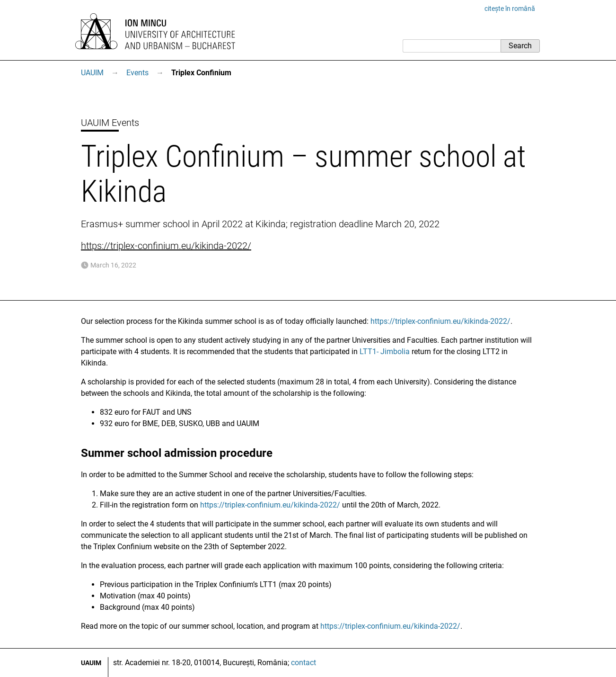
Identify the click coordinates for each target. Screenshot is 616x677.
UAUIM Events (110, 123)
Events (137, 73)
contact (304, 663)
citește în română (510, 9)
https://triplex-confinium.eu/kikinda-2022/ (166, 246)
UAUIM (92, 73)
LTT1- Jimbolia (385, 352)
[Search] (452, 46)
